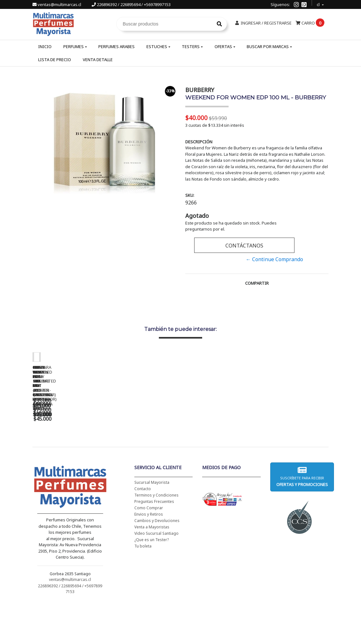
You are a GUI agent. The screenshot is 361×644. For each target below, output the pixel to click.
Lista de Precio (55, 60)
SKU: (190, 195)
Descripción (199, 142)
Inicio (45, 47)
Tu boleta (143, 587)
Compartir (257, 283)
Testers (191, 47)
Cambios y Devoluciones (157, 562)
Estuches (157, 47)
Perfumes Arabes (117, 47)
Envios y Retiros (149, 556)
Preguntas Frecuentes (154, 543)
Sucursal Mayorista (152, 524)
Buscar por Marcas (268, 47)
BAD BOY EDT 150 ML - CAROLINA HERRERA (255, 449)
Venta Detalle (98, 60)
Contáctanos (244, 246)
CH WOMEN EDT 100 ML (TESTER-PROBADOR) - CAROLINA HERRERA (166, 452)
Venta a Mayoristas (152, 568)
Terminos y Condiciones (156, 537)
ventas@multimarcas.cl (57, 4)
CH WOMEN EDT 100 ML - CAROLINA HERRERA (77, 449)
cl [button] (319, 4)
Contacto (143, 530)
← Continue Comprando (274, 259)
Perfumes (74, 47)
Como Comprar (149, 549)
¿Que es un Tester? (152, 581)
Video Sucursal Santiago (156, 575)
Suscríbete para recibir (302, 518)
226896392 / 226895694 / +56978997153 (131, 4)
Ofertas (223, 47)
